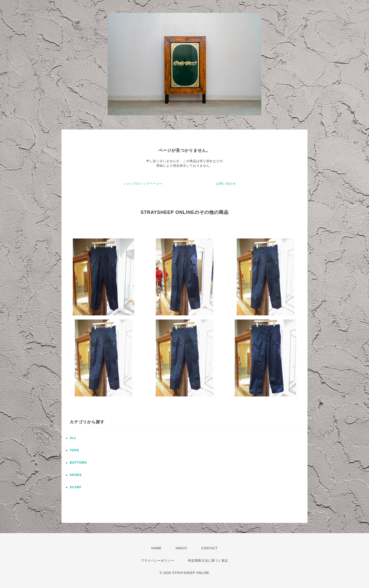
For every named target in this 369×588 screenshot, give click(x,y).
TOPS (74, 450)
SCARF (76, 487)
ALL (73, 438)
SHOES (76, 475)
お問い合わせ (226, 184)
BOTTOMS (78, 463)
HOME (156, 548)
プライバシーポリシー (158, 561)
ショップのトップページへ (143, 184)
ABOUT (181, 548)
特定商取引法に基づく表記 (208, 561)
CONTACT (209, 548)
